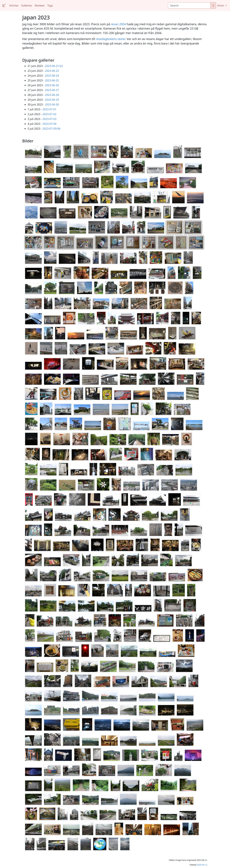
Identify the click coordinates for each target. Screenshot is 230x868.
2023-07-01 (50, 109)
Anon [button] (221, 5)
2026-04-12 (202, 865)
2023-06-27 (52, 90)
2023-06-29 (52, 100)
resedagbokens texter (110, 39)
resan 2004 (118, 24)
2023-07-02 (50, 114)
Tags (50, 5)
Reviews (40, 5)
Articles (14, 5)
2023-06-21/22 (54, 66)
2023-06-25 (52, 80)
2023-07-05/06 (52, 129)
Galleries (27, 5)
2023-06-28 (52, 95)
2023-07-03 (50, 119)
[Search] (189, 5)
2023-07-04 (50, 124)
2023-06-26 (52, 85)
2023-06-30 (52, 104)
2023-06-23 (52, 71)
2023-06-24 (52, 76)
